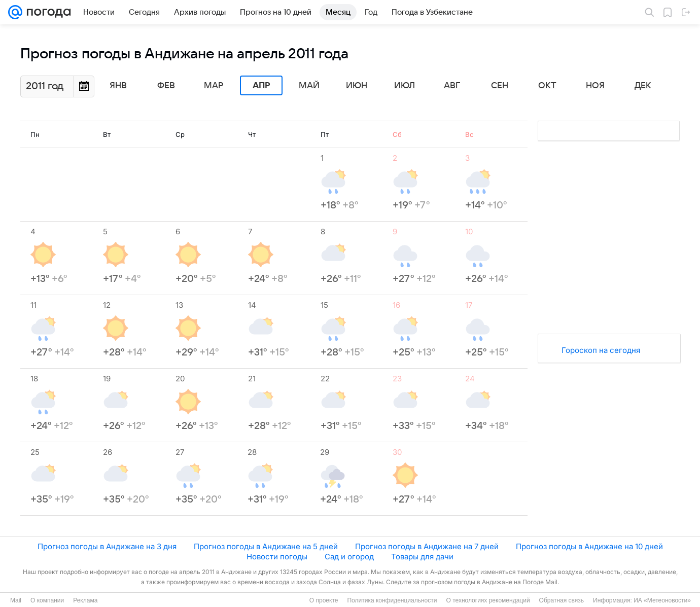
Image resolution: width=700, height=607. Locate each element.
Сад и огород (349, 557)
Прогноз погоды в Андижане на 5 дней (266, 546)
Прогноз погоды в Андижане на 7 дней (427, 546)
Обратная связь (562, 600)
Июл (405, 86)
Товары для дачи (422, 557)
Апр (261, 86)
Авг (452, 86)
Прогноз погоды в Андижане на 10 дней (589, 546)
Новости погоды (277, 557)
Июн (357, 86)
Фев (166, 86)
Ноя (595, 86)
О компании (47, 600)
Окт (547, 86)
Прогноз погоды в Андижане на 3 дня (107, 546)
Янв (118, 86)
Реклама (85, 600)
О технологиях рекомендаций (488, 600)
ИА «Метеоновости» (662, 600)
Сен (500, 86)
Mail (16, 600)
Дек (643, 86)
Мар (214, 86)
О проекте (324, 600)
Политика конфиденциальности (392, 600)
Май (309, 86)
